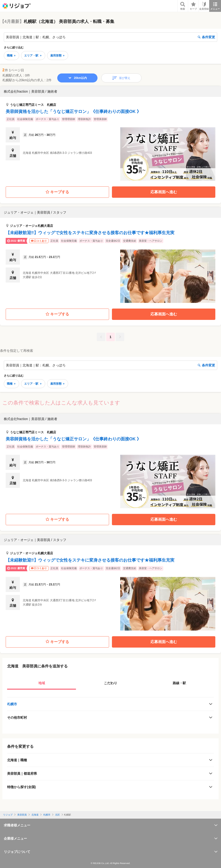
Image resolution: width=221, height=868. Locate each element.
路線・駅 (179, 683)
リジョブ (8, 815)
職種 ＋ (11, 56)
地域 (42, 683)
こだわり (110, 683)
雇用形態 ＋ (58, 56)
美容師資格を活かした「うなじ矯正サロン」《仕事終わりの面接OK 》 (73, 112)
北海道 (35, 815)
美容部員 (22, 815)
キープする (57, 192)
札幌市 (12, 704)
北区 (57, 815)
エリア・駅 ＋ (33, 56)
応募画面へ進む (164, 192)
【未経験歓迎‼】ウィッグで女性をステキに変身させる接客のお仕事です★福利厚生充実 (90, 233)
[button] (110, 133)
